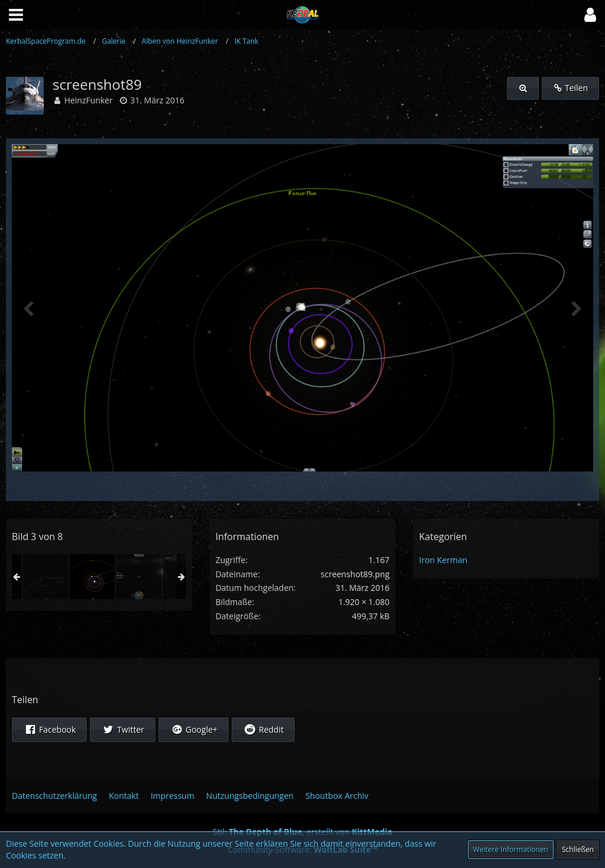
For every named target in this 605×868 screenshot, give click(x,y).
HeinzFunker (89, 100)
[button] (590, 15)
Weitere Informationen (511, 849)
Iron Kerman (443, 560)
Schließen (578, 849)
